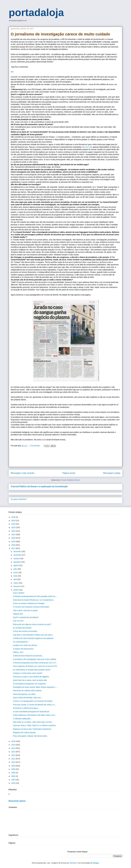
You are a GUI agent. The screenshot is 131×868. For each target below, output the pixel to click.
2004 (14, 780)
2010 (14, 762)
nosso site (88, 147)
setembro (17, 562)
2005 (14, 776)
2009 (14, 766)
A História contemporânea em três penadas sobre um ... (35, 596)
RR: (12, 72)
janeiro (16, 590)
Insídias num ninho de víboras (25, 645)
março (16, 583)
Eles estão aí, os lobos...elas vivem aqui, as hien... (33, 722)
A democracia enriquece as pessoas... (28, 656)
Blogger (96, 863)
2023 (14, 527)
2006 (14, 773)
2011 (14, 759)
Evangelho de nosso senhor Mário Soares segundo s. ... (35, 687)
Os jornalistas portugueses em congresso (30, 684)
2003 (14, 783)
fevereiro (17, 586)
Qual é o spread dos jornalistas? (26, 617)
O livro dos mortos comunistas (25, 631)
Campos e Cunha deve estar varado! (28, 673)
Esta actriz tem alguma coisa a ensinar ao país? (32, 624)
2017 (14, 548)
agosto (16, 565)
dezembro (18, 551)
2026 (14, 517)
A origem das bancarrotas (23, 649)
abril (15, 579)
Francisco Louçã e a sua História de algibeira (31, 677)
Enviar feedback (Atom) (70, 480)
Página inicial (69, 473)
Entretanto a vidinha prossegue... (26, 708)
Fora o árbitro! (19, 593)
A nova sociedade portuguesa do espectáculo (31, 712)
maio (16, 576)
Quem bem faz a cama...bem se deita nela (30, 680)
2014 (14, 748)
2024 (14, 524)
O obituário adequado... (22, 719)
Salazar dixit (18, 614)
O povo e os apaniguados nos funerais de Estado (33, 701)
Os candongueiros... (21, 642)
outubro (17, 559)
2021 (14, 534)
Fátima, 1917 (18, 652)
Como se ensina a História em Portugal (29, 603)
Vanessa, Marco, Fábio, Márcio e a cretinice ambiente (34, 725)
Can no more (18, 621)
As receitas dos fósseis (22, 628)
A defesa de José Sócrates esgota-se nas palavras (33, 638)
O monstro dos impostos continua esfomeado (31, 607)
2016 (14, 741)
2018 (14, 545)
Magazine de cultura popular (24, 732)
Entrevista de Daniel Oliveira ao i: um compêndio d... (34, 600)
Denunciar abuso (17, 801)
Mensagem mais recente (23, 473)
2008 (14, 769)
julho (16, 569)
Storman (73, 863)
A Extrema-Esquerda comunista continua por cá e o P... (35, 663)
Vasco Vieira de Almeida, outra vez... (28, 698)
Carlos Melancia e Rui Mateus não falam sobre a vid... (35, 715)
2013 (14, 752)
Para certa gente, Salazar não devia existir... (31, 736)
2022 (14, 531)
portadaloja (36, 12)
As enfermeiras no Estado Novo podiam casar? (32, 670)
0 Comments (35, 446)
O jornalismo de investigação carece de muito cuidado (35, 659)
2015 (14, 745)
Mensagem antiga (112, 473)
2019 (14, 542)
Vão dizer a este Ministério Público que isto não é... (33, 635)
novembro (18, 555)
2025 (14, 521)
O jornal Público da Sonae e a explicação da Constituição (39, 486)
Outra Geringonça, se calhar (24, 694)
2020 (14, 538)
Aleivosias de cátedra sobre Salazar (27, 691)
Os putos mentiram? (19, 499)
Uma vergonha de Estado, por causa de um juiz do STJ (35, 666)
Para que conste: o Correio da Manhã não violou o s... (34, 705)
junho (16, 572)
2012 (14, 755)
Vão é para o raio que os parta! (25, 610)
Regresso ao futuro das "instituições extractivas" (32, 729)
